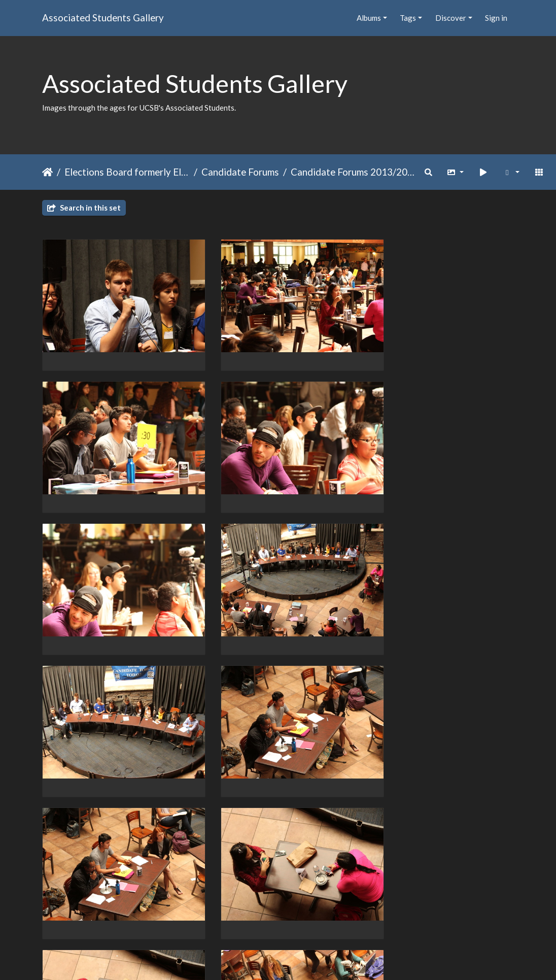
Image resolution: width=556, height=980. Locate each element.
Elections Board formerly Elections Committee (127, 172)
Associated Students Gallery (103, 18)
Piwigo (299, 959)
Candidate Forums (240, 172)
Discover (451, 18)
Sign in (496, 18)
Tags (408, 18)
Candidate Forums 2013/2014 (353, 172)
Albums (369, 18)
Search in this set (84, 208)
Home (47, 172)
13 (320, 921)
